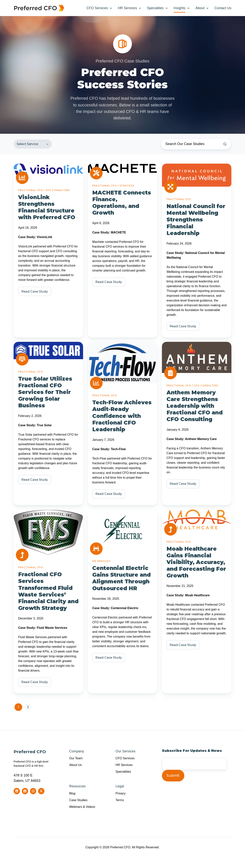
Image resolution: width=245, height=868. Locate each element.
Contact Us (223, 8)
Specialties (155, 8)
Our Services (126, 751)
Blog (72, 793)
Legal (120, 786)
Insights (180, 8)
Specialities (123, 772)
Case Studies (78, 800)
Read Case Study (35, 291)
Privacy (121, 793)
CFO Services (97, 8)
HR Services (127, 8)
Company (77, 751)
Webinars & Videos (82, 807)
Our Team (76, 758)
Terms (120, 800)
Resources (78, 786)
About (200, 8)
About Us (76, 765)
